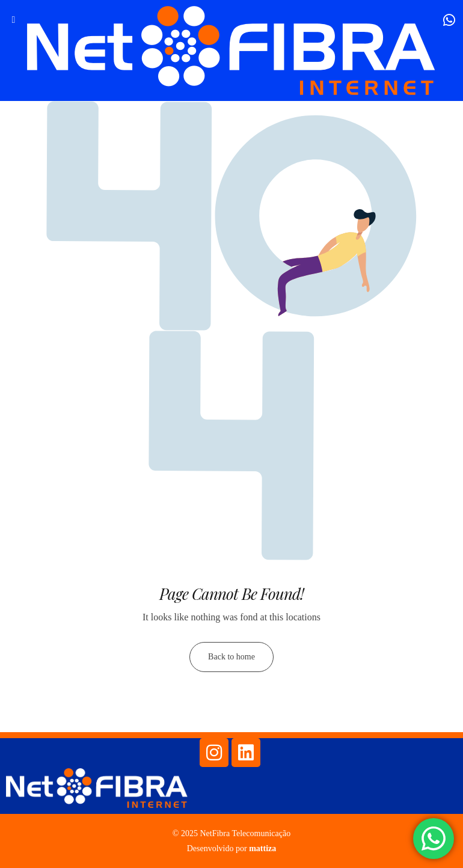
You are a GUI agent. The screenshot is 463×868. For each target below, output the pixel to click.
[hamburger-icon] (14, 20)
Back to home (231, 657)
